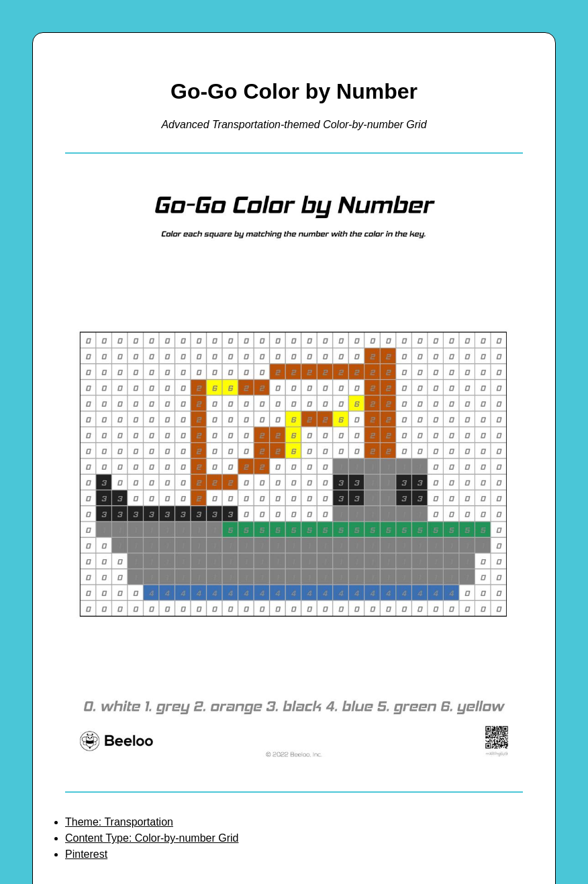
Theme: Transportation (119, 822)
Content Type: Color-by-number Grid (152, 838)
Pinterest (86, 854)
